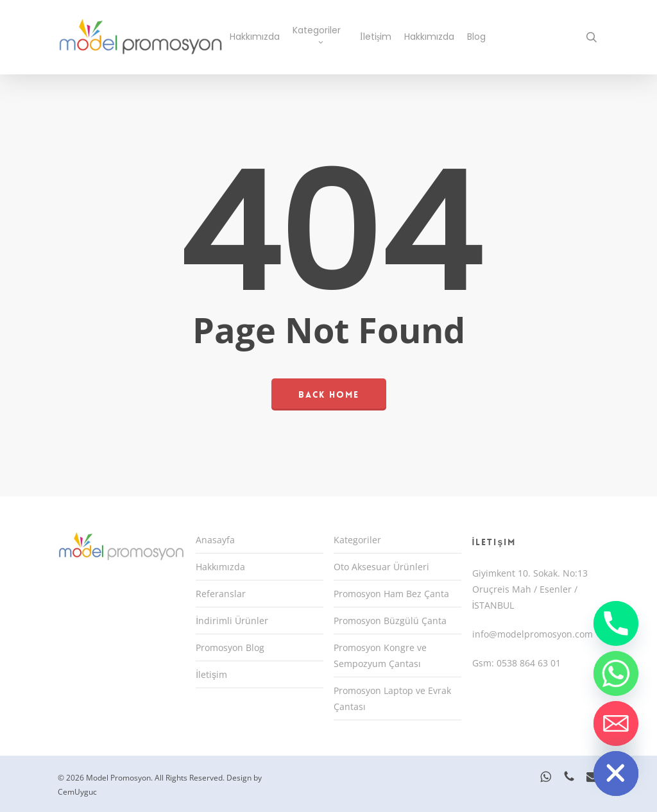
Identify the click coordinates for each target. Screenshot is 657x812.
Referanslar (221, 594)
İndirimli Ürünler (232, 621)
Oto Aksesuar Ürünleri (381, 567)
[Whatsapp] (616, 673)
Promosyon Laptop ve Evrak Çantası (392, 698)
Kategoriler (357, 540)
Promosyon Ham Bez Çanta (391, 594)
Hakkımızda (220, 567)
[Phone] (616, 623)
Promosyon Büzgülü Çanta (390, 621)
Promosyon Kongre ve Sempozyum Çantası (380, 656)
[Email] (616, 723)
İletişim (211, 674)
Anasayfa (215, 540)
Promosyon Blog (230, 647)
